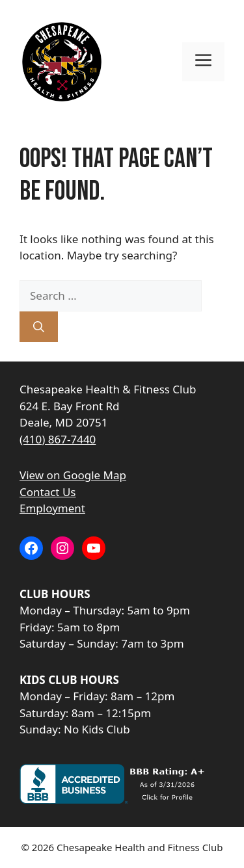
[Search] (39, 327)
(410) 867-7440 (58, 439)
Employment (52, 508)
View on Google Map (73, 475)
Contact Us (48, 492)
